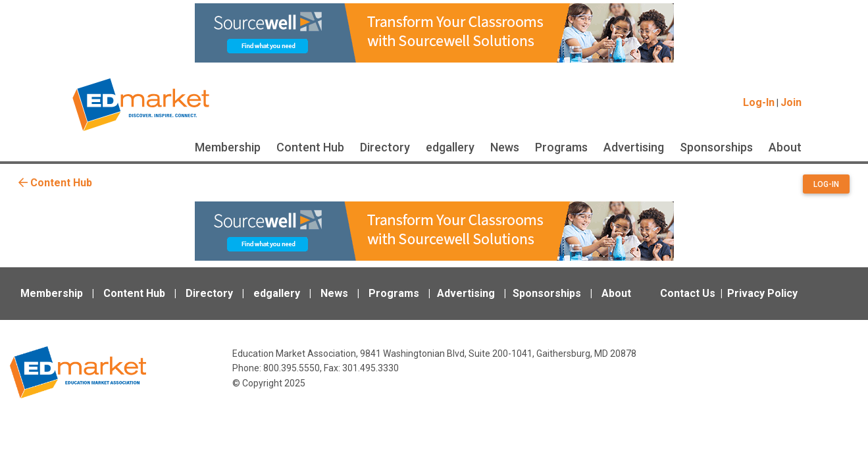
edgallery (450, 147)
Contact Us (688, 293)
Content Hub (310, 147)
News (505, 147)
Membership (228, 147)
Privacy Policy (762, 293)
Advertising (634, 147)
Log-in (826, 184)
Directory (385, 147)
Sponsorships (716, 147)
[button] (826, 186)
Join (791, 102)
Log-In (759, 102)
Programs (561, 147)
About (785, 147)
